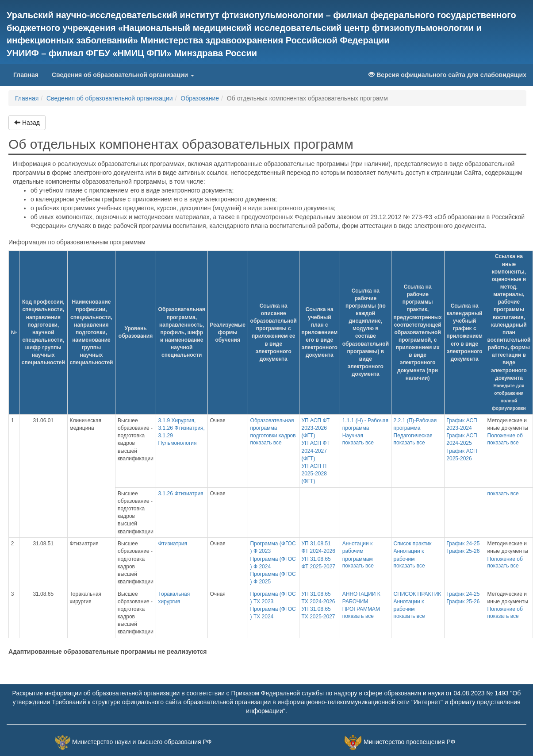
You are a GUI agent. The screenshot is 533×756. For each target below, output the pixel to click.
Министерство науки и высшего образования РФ (142, 742)
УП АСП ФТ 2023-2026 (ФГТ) (315, 428)
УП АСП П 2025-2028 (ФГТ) (314, 474)
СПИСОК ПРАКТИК (418, 594)
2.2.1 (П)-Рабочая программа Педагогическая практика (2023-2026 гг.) (415, 436)
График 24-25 (463, 544)
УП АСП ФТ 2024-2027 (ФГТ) (315, 451)
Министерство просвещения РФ (409, 742)
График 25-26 (463, 551)
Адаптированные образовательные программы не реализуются (108, 652)
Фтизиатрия (173, 544)
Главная (29, 74)
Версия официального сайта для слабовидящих (447, 75)
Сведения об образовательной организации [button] (123, 75)
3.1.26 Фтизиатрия (181, 494)
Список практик (413, 544)
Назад (27, 123)
